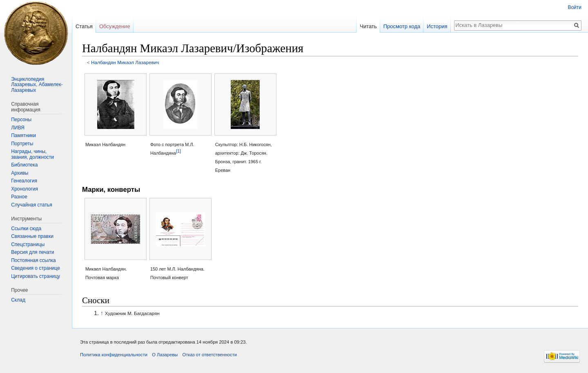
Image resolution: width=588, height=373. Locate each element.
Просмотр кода (402, 26)
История (437, 26)
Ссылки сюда (26, 229)
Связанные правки (32, 236)
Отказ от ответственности (209, 355)
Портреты (22, 144)
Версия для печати (32, 252)
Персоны (21, 120)
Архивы (20, 173)
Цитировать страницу (36, 276)
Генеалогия (24, 181)
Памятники (23, 135)
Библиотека (24, 165)
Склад (18, 300)
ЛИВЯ (18, 128)
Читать (368, 26)
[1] (178, 151)
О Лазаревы (165, 355)
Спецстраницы (28, 244)
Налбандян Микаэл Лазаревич (125, 62)
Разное (19, 197)
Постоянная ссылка (33, 260)
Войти (575, 7)
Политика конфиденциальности (114, 355)
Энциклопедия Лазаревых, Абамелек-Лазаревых (37, 85)
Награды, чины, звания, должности (32, 154)
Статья (84, 26)
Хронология (24, 189)
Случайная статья (31, 205)
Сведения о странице (36, 268)
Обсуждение (115, 26)
